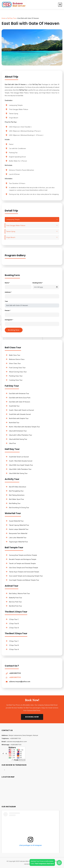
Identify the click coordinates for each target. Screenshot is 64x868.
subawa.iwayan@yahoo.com (20, 682)
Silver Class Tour (15, 363)
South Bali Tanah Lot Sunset (19, 457)
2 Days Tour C (14, 619)
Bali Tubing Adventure (17, 495)
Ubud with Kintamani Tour (18, 431)
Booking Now (32, 717)
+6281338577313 (15, 673)
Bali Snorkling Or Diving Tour (19, 508)
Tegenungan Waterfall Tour (19, 542)
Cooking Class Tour (16, 380)
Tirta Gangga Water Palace (16, 225)
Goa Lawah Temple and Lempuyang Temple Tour (26, 576)
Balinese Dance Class (17, 359)
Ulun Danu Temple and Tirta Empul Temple (24, 568)
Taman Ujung (11, 231)
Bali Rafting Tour (15, 503)
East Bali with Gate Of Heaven (20, 402)
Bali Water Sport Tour (17, 499)
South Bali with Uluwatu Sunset (20, 414)
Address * (8, 292)
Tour (6, 301)
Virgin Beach (11, 237)
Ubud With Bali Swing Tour (18, 473)
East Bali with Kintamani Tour (19, 393)
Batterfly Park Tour (16, 598)
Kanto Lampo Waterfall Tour (19, 529)
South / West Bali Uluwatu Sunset (21, 461)
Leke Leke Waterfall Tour (18, 538)
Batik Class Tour (15, 355)
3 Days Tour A (14, 649)
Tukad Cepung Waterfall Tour (19, 525)
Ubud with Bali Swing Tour (18, 439)
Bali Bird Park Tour (16, 606)
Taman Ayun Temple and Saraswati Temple (24, 572)
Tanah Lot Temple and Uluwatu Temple (22, 563)
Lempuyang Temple (13, 219)
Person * (8, 310)
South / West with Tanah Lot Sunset (21, 410)
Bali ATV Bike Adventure (18, 487)
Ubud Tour (13, 443)
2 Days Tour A (14, 628)
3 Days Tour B (14, 645)
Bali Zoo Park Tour (15, 602)
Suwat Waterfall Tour (16, 521)
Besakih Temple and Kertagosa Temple (23, 559)
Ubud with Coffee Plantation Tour (21, 435)
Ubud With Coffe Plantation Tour (20, 469)
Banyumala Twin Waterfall (18, 533)
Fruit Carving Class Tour (17, 368)
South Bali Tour (14, 406)
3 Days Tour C (14, 641)
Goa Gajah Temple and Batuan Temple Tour (24, 580)
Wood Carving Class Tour (18, 372)
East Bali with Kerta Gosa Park (20, 398)
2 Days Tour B (14, 623)
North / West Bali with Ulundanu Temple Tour (24, 427)
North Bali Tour (14, 423)
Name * (7, 283)
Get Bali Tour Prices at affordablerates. (42, 862)
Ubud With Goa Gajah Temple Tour (21, 465)
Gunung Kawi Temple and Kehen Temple (23, 555)
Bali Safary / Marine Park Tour (19, 593)
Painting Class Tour (16, 376)
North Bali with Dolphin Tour (19, 418)
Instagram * (9, 320)
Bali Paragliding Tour (16, 491)
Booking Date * (38, 283)
